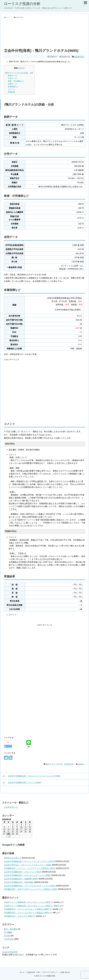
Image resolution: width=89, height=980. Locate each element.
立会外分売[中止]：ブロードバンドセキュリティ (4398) (28, 865)
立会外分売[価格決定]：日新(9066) (19, 882)
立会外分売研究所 (10, 952)
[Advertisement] (45, 33)
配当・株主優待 (11, 929)
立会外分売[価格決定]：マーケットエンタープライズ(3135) (29, 861)
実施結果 (11, 92)
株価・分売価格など (16, 81)
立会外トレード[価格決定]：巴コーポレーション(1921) (27, 902)
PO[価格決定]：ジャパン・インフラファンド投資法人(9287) (30, 868)
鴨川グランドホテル (54, 764)
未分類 (7, 936)
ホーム (22, 972)
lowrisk (81, 764)
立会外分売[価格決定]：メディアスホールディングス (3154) (30, 886)
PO (5, 932)
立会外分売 (79, 57)
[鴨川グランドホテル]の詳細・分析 (19, 73)
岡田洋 (57, 906)
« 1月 (8, 836)
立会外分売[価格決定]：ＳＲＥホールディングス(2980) (27, 875)
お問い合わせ (65, 972)
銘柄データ (12, 76)
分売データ (12, 78)
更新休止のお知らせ (13, 858)
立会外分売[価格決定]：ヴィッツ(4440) (22, 783)
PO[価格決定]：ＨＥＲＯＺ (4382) (19, 916)
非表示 (21, 68)
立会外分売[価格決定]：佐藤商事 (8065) (21, 879)
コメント (11, 89)
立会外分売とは (11, 807)
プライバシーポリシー (50, 972)
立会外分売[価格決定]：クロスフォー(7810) (23, 872)
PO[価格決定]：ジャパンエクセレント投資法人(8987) (27, 909)
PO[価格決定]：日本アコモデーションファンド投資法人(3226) (31, 889)
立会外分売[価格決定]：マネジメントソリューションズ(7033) (31, 776)
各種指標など (13, 87)
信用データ (12, 84)
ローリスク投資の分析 (22, 4)
